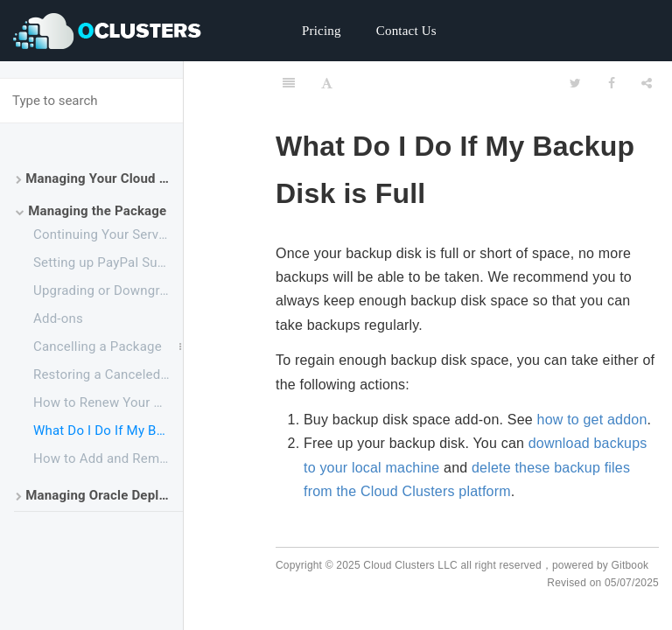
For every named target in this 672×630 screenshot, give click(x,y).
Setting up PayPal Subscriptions (108, 262)
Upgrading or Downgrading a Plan (108, 290)
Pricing (322, 31)
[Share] (647, 83)
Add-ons (58, 318)
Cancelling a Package (98, 346)
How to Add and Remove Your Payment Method (108, 458)
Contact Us (406, 31)
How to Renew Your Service (108, 402)
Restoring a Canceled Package (108, 374)
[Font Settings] (327, 83)
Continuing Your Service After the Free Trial (108, 234)
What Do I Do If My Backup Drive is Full (108, 430)
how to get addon (592, 420)
